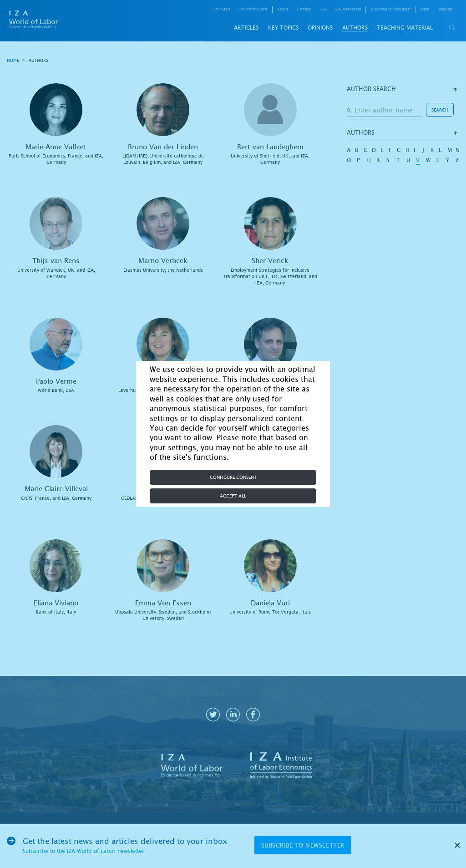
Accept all (233, 496)
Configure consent (233, 477)
